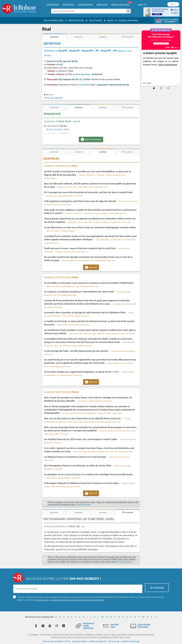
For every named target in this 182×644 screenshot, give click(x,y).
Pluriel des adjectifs (53, 98)
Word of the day (76, 20)
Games (110, 20)
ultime (67, 129)
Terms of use (114, 641)
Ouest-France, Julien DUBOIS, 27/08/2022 (73, 325)
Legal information (80, 641)
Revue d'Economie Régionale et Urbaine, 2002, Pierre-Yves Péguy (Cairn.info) (103, 452)
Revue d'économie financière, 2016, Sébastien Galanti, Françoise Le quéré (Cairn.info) (102, 333)
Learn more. (125, 637)
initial (59, 64)
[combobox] (89, 11)
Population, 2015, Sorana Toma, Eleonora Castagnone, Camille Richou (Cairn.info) (100, 222)
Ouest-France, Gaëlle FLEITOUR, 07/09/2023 (95, 401)
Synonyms (68, 5)
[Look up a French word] (129, 11)
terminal (58, 129)
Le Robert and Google (130, 641)
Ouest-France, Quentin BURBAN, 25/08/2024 (63, 478)
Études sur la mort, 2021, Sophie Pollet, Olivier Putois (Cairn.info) (83, 187)
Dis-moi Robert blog (53, 20)
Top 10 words (95, 20)
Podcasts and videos (128, 20)
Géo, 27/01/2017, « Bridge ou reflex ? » (61, 231)
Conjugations (85, 5)
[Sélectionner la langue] (173, 4)
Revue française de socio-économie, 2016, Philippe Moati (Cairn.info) (89, 260)
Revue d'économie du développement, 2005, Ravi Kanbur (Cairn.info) (73, 286)
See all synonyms (93, 139)
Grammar (102, 5)
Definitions (53, 5)
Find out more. (84, 505)
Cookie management (98, 641)
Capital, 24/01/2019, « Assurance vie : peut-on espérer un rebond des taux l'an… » (97, 213)
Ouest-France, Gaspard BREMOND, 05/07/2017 (64, 196)
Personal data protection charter (57, 641)
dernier (50, 129)
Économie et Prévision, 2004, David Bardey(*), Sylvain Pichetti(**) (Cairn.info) (92, 413)
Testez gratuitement (168, 65)
